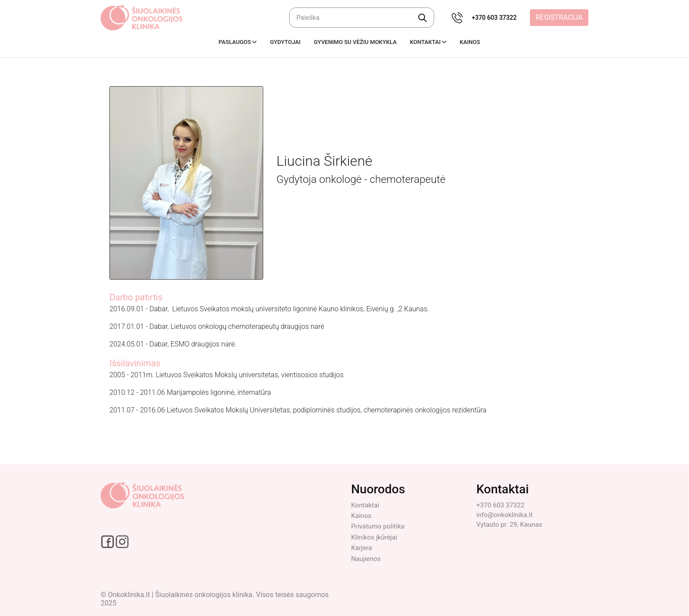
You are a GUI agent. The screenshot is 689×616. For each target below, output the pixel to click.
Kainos (362, 516)
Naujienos (367, 559)
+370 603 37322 (494, 18)
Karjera (362, 548)
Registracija (559, 17)
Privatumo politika (379, 526)
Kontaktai (366, 505)
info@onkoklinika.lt (506, 515)
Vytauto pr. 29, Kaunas (511, 524)
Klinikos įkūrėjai (375, 537)
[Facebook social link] (108, 541)
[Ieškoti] (362, 18)
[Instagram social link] (122, 541)
